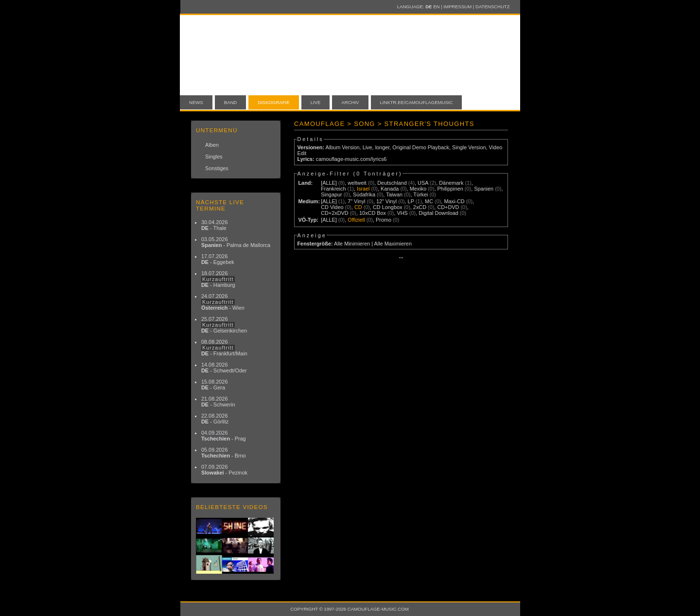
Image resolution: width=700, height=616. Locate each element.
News (196, 102)
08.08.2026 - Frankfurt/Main (224, 348)
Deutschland (392, 183)
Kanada (390, 189)
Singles (214, 157)
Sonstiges (217, 168)
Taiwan (394, 194)
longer (383, 147)
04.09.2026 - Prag (224, 436)
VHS (402, 213)
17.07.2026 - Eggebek (218, 259)
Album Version (342, 147)
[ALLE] (329, 183)
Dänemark (451, 183)
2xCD (420, 207)
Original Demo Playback (421, 147)
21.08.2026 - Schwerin (218, 402)
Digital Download (438, 213)
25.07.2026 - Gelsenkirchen (224, 325)
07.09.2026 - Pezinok (224, 470)
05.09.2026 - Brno (224, 453)
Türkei (420, 194)
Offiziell (356, 220)
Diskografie (273, 102)
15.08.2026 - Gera (214, 385)
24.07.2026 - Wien (223, 302)
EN (436, 7)
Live (316, 102)
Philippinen (450, 189)
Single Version (469, 147)
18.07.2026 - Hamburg (218, 279)
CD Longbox (387, 207)
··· (401, 258)
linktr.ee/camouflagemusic (417, 102)
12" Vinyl (386, 201)
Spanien (484, 189)
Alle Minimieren (352, 244)
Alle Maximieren (393, 244)
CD (358, 207)
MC (429, 201)
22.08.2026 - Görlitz (215, 419)
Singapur (332, 194)
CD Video (332, 207)
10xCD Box (373, 213)
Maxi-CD (454, 201)
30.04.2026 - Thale (214, 225)
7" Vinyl (356, 201)
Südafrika (364, 194)
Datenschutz (492, 7)
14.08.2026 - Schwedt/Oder (224, 368)
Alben (212, 145)
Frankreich (333, 189)
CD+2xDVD (335, 213)
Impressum (457, 7)
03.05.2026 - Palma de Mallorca (236, 242)
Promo (384, 220)
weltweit (357, 183)
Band (231, 102)
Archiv (350, 102)
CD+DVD (448, 207)
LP (411, 201)
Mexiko (418, 189)
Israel (363, 189)
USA (423, 183)
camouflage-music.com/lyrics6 (351, 159)
